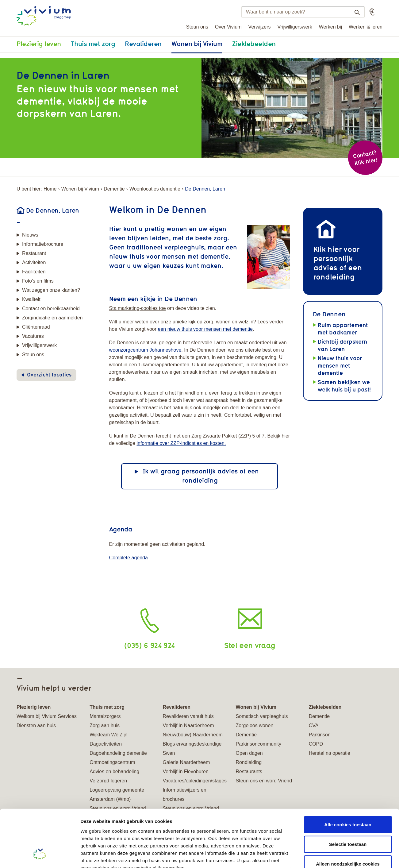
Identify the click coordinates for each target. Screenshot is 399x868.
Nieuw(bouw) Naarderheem (193, 735)
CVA (314, 725)
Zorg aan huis (105, 725)
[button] (372, 12)
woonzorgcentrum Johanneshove (145, 350)
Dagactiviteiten (106, 744)
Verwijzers (260, 27)
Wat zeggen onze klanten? (51, 290)
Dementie (114, 189)
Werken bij (330, 27)
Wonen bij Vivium (197, 44)
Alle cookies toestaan (348, 774)
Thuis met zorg (93, 44)
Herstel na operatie (330, 753)
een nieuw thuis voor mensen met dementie (205, 329)
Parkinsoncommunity (259, 744)
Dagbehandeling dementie (118, 753)
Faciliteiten (34, 272)
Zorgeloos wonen (255, 725)
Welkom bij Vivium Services (47, 716)
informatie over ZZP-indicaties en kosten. (181, 443)
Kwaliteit (31, 299)
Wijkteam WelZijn (108, 735)
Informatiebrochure (43, 244)
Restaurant (34, 253)
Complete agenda (129, 558)
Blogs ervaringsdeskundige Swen (192, 748)
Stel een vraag (250, 645)
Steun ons (197, 27)
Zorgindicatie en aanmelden (52, 318)
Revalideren (143, 44)
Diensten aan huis (36, 725)
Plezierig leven (39, 44)
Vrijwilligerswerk (295, 27)
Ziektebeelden (254, 44)
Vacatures (33, 336)
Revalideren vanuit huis (188, 716)
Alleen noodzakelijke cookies (348, 813)
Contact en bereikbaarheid (51, 309)
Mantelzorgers (105, 716)
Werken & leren (366, 27)
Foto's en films (38, 281)
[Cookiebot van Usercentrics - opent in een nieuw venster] (40, 856)
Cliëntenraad (36, 327)
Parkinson (320, 735)
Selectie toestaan (348, 794)
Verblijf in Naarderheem (188, 725)
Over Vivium (228, 27)
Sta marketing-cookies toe (138, 308)
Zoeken (355, 12)
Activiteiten (34, 262)
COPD (316, 744)
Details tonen (331, 856)
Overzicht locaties (49, 375)
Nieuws (30, 235)
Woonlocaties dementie (155, 189)
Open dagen (249, 753)
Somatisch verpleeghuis (262, 716)
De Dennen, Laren (53, 210)
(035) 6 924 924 (150, 645)
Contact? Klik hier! (365, 158)
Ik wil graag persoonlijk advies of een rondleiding (201, 476)
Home (50, 189)
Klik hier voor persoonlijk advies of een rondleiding (338, 263)
